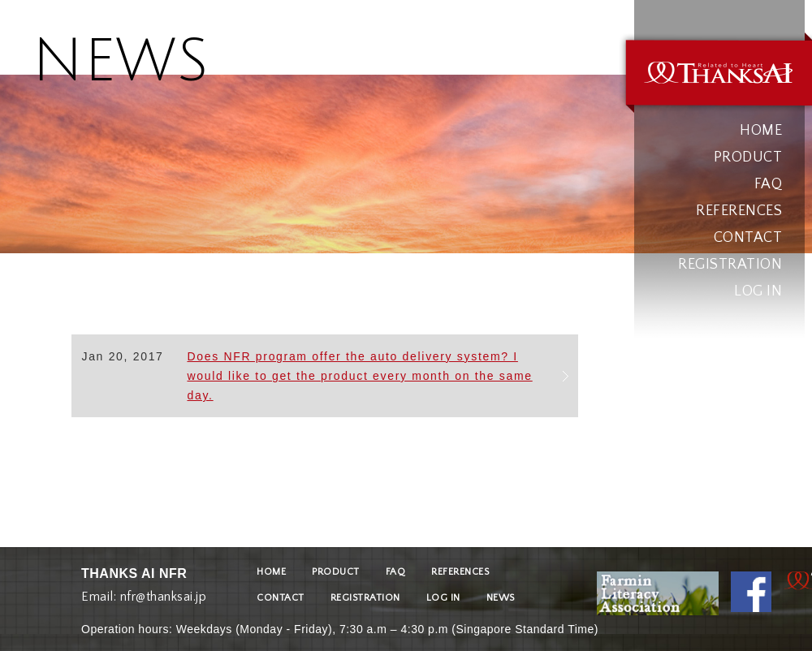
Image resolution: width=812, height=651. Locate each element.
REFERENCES (739, 211)
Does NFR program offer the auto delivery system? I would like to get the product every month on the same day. (359, 376)
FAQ (769, 184)
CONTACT (748, 238)
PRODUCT (748, 157)
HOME (761, 131)
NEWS (501, 598)
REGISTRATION (730, 265)
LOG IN (758, 291)
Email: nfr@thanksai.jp (144, 593)
